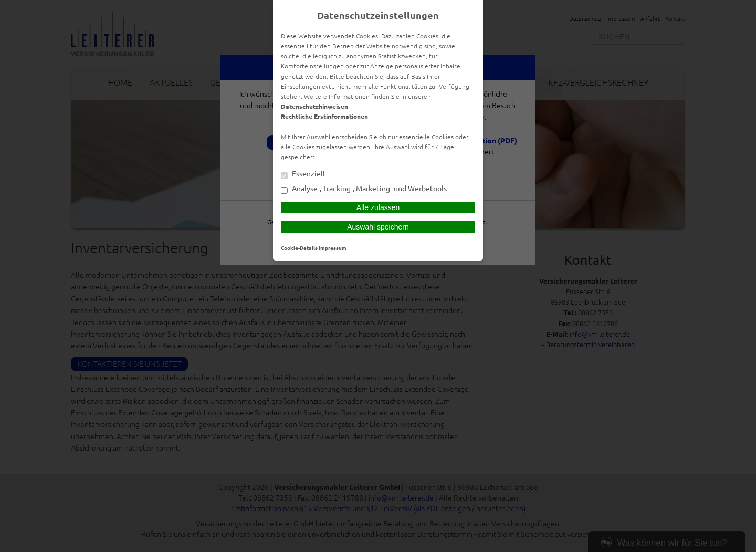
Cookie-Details (299, 248)
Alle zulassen (378, 207)
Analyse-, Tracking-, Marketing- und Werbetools (364, 189)
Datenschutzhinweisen (314, 106)
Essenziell (303, 174)
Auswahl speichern (378, 227)
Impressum (333, 248)
